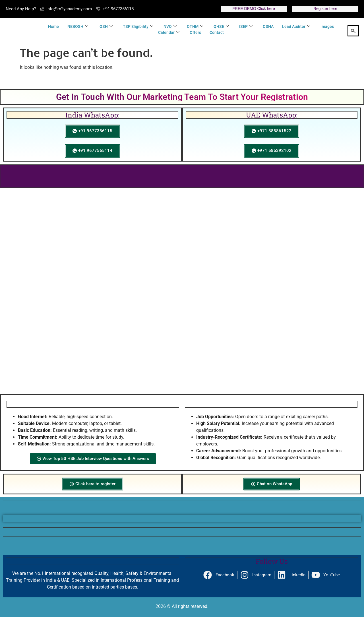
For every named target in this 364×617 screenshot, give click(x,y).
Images (327, 26)
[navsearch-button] (353, 31)
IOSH (106, 27)
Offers (195, 32)
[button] (10, 379)
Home (53, 26)
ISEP (246, 27)
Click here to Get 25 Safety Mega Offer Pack (182, 176)
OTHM (195, 27)
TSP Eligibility (138, 27)
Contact (217, 32)
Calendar (169, 33)
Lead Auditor (296, 27)
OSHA (268, 26)
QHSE (221, 27)
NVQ (170, 27)
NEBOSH (78, 27)
